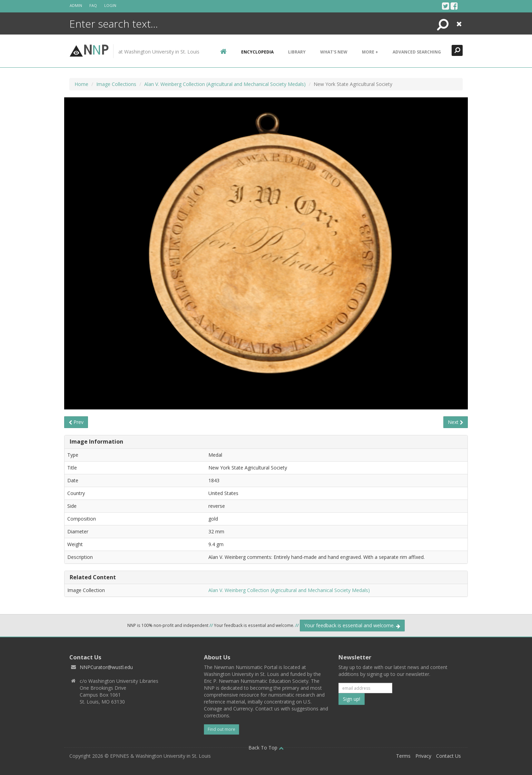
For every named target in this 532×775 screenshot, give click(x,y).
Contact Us (449, 756)
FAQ (93, 5)
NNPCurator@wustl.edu (106, 667)
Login (110, 5)
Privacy (423, 756)
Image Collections (116, 84)
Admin (76, 5)
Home (81, 84)
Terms (403, 756)
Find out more (221, 729)
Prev (76, 422)
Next (456, 422)
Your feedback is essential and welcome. (352, 625)
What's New (334, 52)
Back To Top (266, 748)
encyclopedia (257, 52)
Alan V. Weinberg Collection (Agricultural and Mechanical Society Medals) (225, 84)
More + (370, 52)
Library (297, 52)
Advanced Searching (417, 52)
